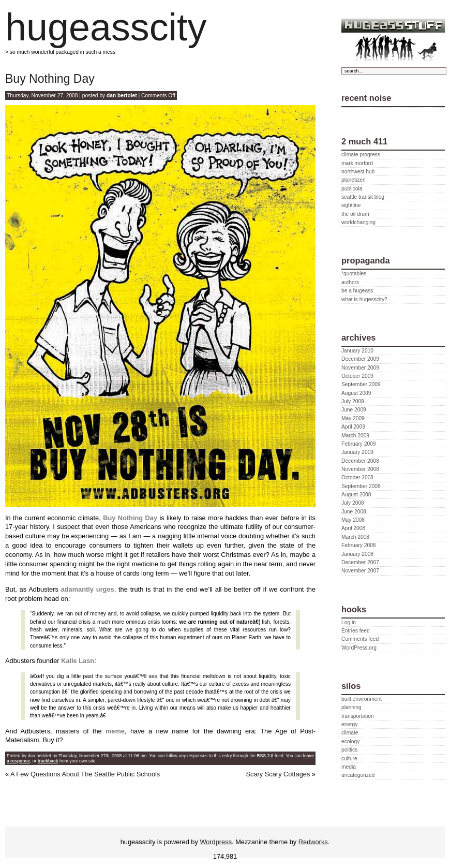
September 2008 (361, 486)
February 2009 (359, 444)
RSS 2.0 (265, 756)
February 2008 (359, 545)
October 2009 (357, 376)
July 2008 (353, 503)
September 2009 (361, 384)
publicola (352, 189)
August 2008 (356, 495)
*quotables (354, 274)
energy (349, 724)
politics (349, 750)
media (349, 767)
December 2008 (360, 461)
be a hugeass (357, 291)
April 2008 (353, 528)
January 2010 (357, 351)
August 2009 (356, 393)
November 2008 (360, 469)
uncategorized (358, 775)
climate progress (361, 155)
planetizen (354, 180)
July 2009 (353, 401)
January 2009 (357, 452)
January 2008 (357, 554)
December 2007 (360, 562)
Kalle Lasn (78, 661)
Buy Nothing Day (50, 79)
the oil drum (355, 214)
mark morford (357, 163)
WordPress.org (359, 648)
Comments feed (360, 639)
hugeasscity (106, 27)
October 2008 (357, 477)
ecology (350, 741)
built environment (362, 699)
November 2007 (360, 571)
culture (349, 759)
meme (115, 731)
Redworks (313, 842)
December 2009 (360, 359)
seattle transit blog (363, 197)
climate (350, 733)
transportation (358, 716)
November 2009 (360, 368)
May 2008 (353, 520)
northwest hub (358, 172)
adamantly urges (88, 589)
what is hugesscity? (364, 299)
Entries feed (356, 631)
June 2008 (354, 512)
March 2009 (355, 436)
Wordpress (216, 842)
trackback (48, 761)
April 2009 (353, 427)
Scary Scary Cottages (278, 774)
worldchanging (358, 222)
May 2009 (353, 418)
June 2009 (354, 410)
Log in (349, 622)
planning (351, 707)
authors (350, 282)
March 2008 (355, 537)
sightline (351, 205)
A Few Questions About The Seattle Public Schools (85, 774)
